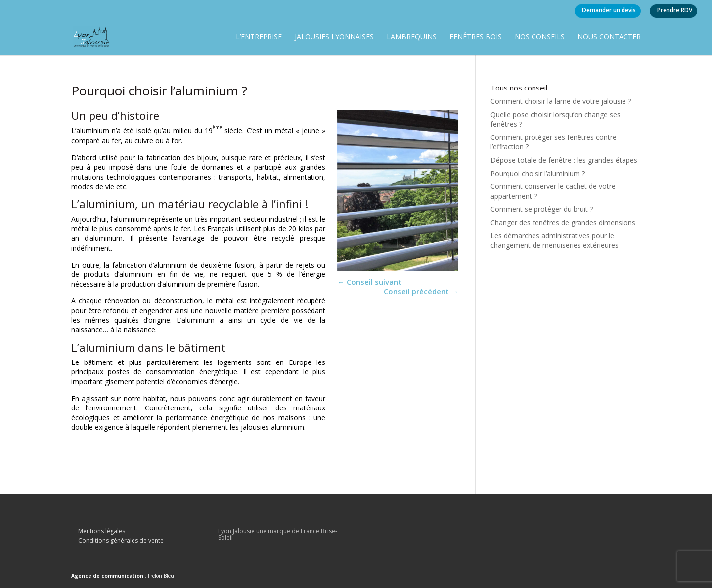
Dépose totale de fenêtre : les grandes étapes (564, 160)
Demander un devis (609, 10)
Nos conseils (540, 37)
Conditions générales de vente (121, 540)
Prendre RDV (675, 10)
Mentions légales (102, 531)
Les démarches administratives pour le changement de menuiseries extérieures (555, 241)
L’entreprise (259, 37)
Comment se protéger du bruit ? (542, 209)
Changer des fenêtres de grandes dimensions (563, 222)
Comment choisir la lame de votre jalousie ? (561, 101)
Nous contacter (609, 37)
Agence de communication (107, 576)
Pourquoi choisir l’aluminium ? (538, 173)
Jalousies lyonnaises (334, 37)
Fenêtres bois (476, 37)
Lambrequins (412, 37)
